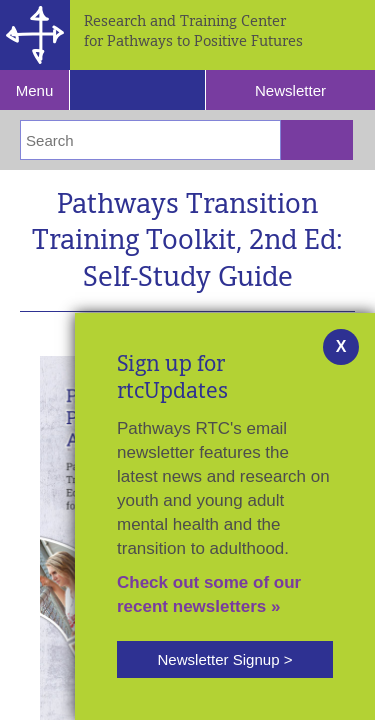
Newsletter (290, 90)
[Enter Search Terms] (150, 140)
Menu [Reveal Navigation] (35, 90)
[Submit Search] (317, 140)
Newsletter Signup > (224, 659)
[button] (225, 659)
